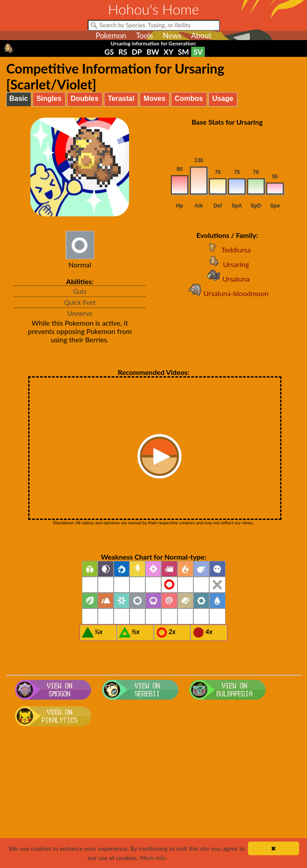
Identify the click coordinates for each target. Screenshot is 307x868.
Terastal (121, 98)
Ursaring (227, 264)
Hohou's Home (153, 9)
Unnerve (80, 313)
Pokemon (111, 35)
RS (123, 52)
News (172, 35)
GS (109, 52)
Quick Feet (80, 302)
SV (198, 52)
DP (137, 52)
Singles (49, 98)
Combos (189, 98)
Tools (145, 35)
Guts (80, 291)
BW (153, 52)
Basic (19, 98)
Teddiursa (227, 250)
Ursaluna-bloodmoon (227, 293)
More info (153, 858)
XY (168, 52)
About (201, 35)
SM (183, 52)
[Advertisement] (153, 800)
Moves (155, 98)
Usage (223, 98)
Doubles (85, 98)
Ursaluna (227, 279)
